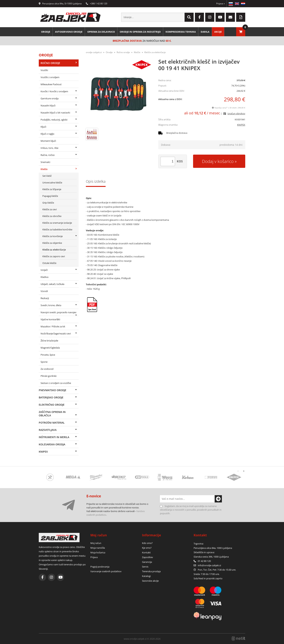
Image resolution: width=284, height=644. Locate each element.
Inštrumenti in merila (54, 437)
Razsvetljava (48, 430)
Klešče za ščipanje (52, 189)
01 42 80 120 (202, 561)
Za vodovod (47, 369)
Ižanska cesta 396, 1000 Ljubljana (211, 557)
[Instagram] (210, 17)
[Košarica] (241, 32)
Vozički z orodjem (50, 77)
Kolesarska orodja (52, 444)
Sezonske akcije (150, 581)
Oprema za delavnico (101, 32)
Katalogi (146, 576)
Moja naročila (98, 548)
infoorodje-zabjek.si (209, 565)
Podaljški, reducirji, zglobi (54, 120)
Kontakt (146, 552)
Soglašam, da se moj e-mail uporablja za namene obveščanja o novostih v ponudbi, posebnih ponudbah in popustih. (191, 510)
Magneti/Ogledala (50, 348)
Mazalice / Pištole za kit (53, 326)
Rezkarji (45, 298)
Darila (205, 32)
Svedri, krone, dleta (51, 305)
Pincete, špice (48, 355)
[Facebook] (199, 17)
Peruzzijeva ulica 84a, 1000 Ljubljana (213, 548)
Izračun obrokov (236, 113)
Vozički (44, 70)
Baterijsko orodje (51, 397)
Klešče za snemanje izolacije (57, 223)
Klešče (44, 169)
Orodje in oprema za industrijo (140, 32)
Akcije (218, 32)
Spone (44, 362)
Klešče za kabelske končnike (57, 229)
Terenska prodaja (151, 571)
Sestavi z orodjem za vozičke (56, 383)
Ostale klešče (49, 263)
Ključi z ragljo (47, 134)
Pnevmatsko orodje (53, 390)
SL (231, 4)
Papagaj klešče (50, 196)
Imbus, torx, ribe (49, 148)
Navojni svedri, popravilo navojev (59, 312)
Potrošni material (52, 423)
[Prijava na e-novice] (218, 499)
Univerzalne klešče (52, 183)
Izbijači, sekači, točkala (52, 284)
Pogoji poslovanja (100, 567)
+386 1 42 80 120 (97, 4)
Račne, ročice (48, 155)
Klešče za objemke (52, 243)
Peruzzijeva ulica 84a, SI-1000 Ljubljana (60, 4)
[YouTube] (220, 17)
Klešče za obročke (52, 216)
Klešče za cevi (50, 209)
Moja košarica (98, 552)
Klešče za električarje (54, 250)
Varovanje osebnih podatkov (106, 571)
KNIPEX (241, 125)
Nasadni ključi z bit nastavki (55, 113)
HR (243, 4)
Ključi (43, 127)
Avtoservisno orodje (69, 32)
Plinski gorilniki (49, 376)
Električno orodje (52, 405)
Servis (145, 567)
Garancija (147, 562)
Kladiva (44, 277)
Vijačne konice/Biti (50, 319)
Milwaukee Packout (51, 84)
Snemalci (45, 162)
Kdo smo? (147, 543)
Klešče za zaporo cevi (54, 256)
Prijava (221, 4)
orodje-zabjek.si (94, 52)
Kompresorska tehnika (181, 32)
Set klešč (47, 176)
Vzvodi (44, 291)
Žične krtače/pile (49, 341)
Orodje (46, 32)
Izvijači (44, 270)
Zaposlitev (148, 557)
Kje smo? (147, 548)
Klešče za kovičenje (53, 236)
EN (237, 4)
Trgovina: (199, 544)
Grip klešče (48, 203)
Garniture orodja (50, 98)
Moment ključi (48, 141)
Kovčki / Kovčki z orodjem (54, 91)
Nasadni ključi (48, 105)
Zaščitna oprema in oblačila (52, 414)
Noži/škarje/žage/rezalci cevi (56, 334)
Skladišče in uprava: (204, 552)
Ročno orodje (50, 63)
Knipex (43, 452)
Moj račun (96, 543)
